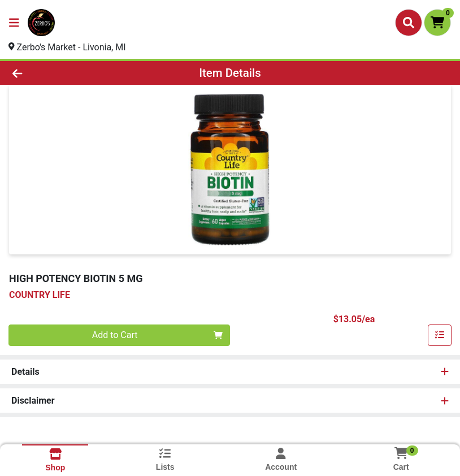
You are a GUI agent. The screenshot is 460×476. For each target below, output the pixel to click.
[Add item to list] (440, 335)
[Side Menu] (14, 23)
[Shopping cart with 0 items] (437, 23)
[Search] (409, 23)
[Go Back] (64, 73)
